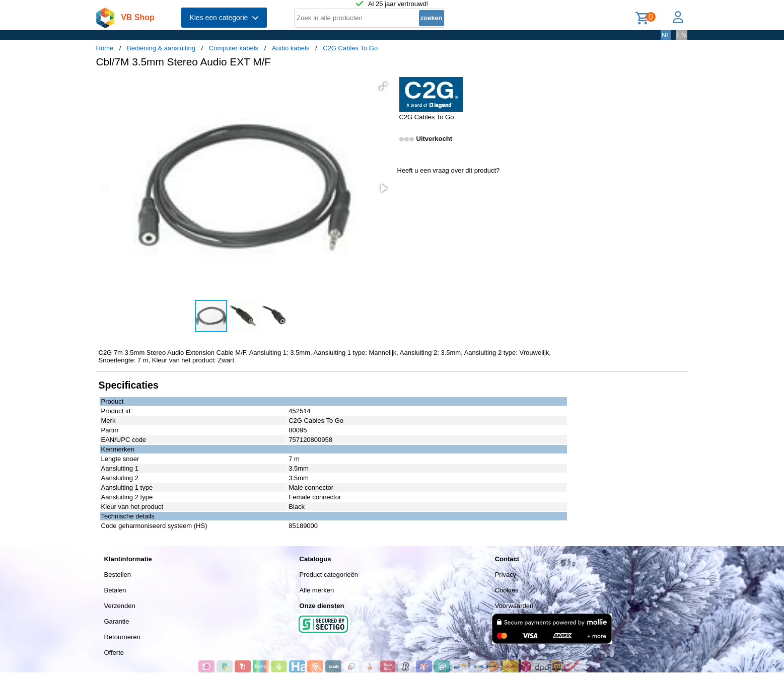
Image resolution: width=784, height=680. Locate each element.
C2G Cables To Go (350, 48)
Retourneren (122, 637)
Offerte (114, 653)
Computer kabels (234, 48)
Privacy (506, 575)
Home (105, 48)
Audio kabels (291, 48)
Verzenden (120, 606)
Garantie (117, 621)
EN (681, 35)
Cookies (507, 590)
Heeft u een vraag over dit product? (449, 170)
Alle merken (317, 590)
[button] (383, 86)
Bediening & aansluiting (161, 48)
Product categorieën (329, 575)
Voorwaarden (514, 606)
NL (666, 35)
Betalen (115, 590)
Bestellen (118, 575)
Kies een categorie (224, 18)
